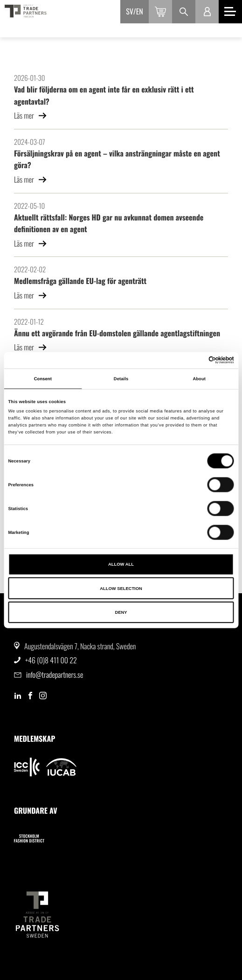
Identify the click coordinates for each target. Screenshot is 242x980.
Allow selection (121, 588)
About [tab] (199, 379)
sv (130, 11)
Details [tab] (121, 379)
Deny (121, 612)
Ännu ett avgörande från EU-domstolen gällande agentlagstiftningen (117, 333)
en (140, 11)
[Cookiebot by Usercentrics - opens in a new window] (193, 360)
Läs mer (31, 115)
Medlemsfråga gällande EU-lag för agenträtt (80, 281)
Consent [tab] (43, 379)
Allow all (121, 564)
